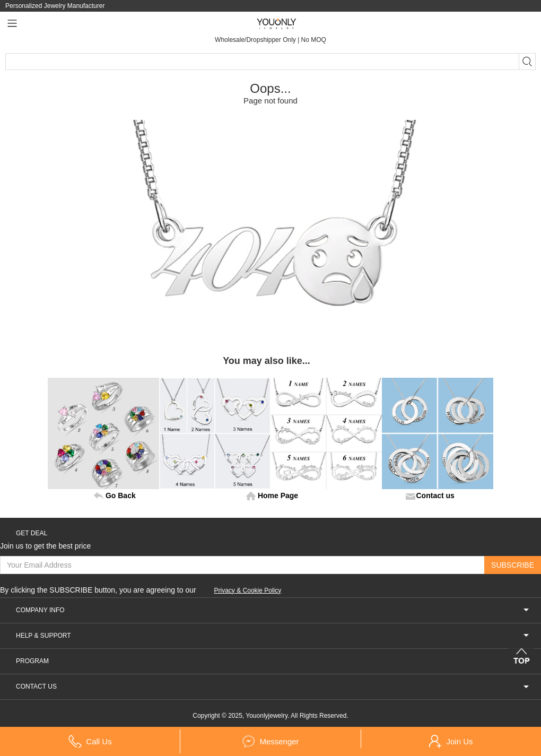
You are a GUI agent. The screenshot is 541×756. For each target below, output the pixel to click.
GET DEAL (32, 533)
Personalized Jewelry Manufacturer (55, 6)
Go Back (121, 496)
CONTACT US (273, 687)
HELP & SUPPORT (273, 636)
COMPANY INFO (273, 610)
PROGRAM (273, 661)
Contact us (435, 496)
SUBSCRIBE (513, 565)
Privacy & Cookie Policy (248, 590)
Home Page (278, 496)
